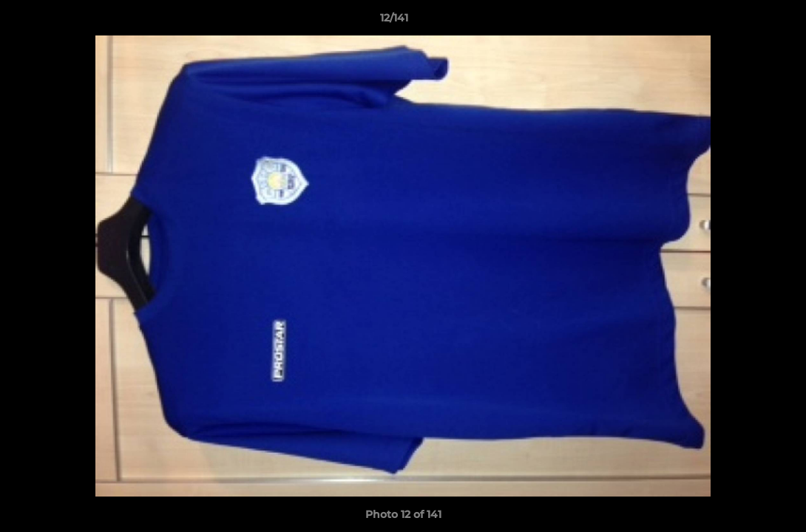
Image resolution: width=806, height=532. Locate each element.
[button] (744, 21)
